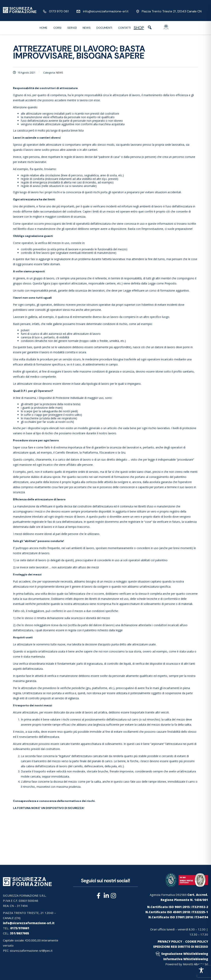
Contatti (124, 28)
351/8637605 (20, 933)
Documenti (104, 28)
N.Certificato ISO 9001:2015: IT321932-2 (178, 907)
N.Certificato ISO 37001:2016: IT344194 (178, 917)
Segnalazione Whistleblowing (185, 954)
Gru (123, 452)
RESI (174, 947)
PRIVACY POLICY (170, 941)
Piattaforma (90, 452)
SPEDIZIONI (162, 947)
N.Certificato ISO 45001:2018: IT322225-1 (177, 912)
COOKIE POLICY (197, 941)
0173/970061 (20, 928)
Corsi (57, 28)
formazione (168, 290)
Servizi (72, 28)
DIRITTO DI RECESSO (193, 947)
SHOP (139, 28)
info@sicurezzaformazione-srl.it (106, 11)
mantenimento (153, 95)
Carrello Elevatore (67, 452)
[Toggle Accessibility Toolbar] (201, 970)
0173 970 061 (59, 11)
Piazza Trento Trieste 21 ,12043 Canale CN (172, 11)
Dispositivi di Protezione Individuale (61, 398)
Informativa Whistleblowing (186, 959)
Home (43, 28)
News (87, 28)
